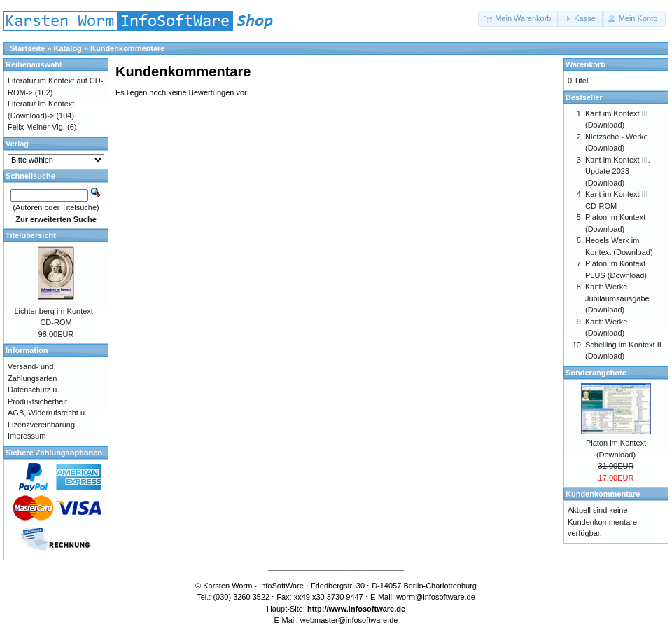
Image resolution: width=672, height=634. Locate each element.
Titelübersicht (31, 235)
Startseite (27, 48)
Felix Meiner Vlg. (36, 127)
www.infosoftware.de (367, 609)
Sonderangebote (596, 373)
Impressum (27, 436)
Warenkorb (586, 64)
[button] (519, 19)
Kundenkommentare (127, 48)
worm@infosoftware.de (436, 597)
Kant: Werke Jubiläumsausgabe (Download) (617, 298)
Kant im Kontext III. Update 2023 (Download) (618, 171)
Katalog (68, 48)
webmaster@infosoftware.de (349, 620)
